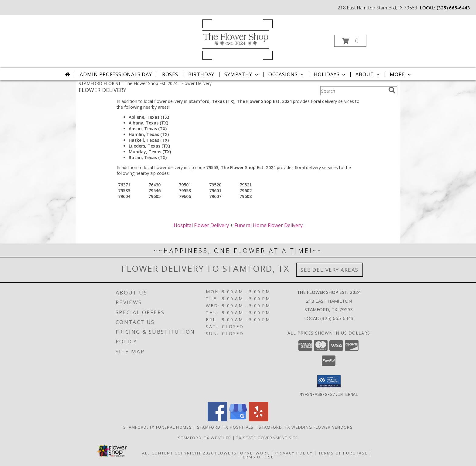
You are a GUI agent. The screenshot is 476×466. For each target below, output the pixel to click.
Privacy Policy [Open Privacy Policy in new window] (294, 453)
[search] (392, 90)
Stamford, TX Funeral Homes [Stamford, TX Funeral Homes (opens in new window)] (158, 427)
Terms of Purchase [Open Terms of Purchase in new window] (343, 453)
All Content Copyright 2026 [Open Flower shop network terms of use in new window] (178, 453)
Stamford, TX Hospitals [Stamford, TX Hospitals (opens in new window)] (225, 427)
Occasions (287, 74)
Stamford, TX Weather (204, 437)
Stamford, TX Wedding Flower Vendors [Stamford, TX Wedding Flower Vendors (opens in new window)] (306, 427)
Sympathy (242, 74)
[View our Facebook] (217, 419)
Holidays (330, 74)
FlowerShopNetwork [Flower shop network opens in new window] (242, 453)
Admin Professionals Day (116, 74)
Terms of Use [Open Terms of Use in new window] (257, 457)
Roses (170, 74)
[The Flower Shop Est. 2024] (237, 39)
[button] (350, 41)
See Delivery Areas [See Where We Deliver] (330, 270)
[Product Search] (353, 91)
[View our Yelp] (259, 419)
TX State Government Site (267, 437)
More (401, 74)
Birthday (201, 74)
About (368, 74)
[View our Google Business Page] (238, 419)
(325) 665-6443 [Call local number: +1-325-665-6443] (453, 8)
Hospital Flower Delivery (201, 225)
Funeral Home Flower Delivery (269, 225)
